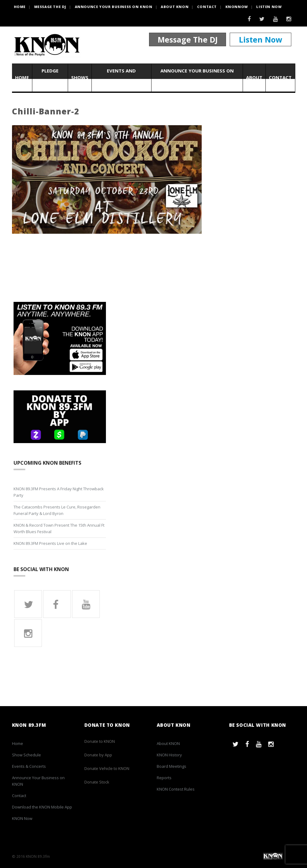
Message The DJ (188, 39)
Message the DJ (50, 7)
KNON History (169, 755)
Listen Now (269, 7)
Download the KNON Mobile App (42, 807)
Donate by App (98, 755)
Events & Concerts (29, 766)
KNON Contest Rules (176, 789)
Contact (207, 7)
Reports (164, 778)
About (254, 78)
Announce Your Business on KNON (114, 7)
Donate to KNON (100, 741)
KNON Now (22, 818)
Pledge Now (50, 78)
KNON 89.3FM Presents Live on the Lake (50, 543)
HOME (20, 7)
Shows (80, 78)
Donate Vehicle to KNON (107, 768)
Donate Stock (97, 782)
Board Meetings (172, 766)
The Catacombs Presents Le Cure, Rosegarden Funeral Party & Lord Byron (57, 510)
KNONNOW (237, 7)
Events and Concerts (121, 78)
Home (22, 78)
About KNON (175, 7)
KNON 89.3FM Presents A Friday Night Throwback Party (59, 492)
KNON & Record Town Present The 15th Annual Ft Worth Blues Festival (59, 528)
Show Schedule (26, 755)
